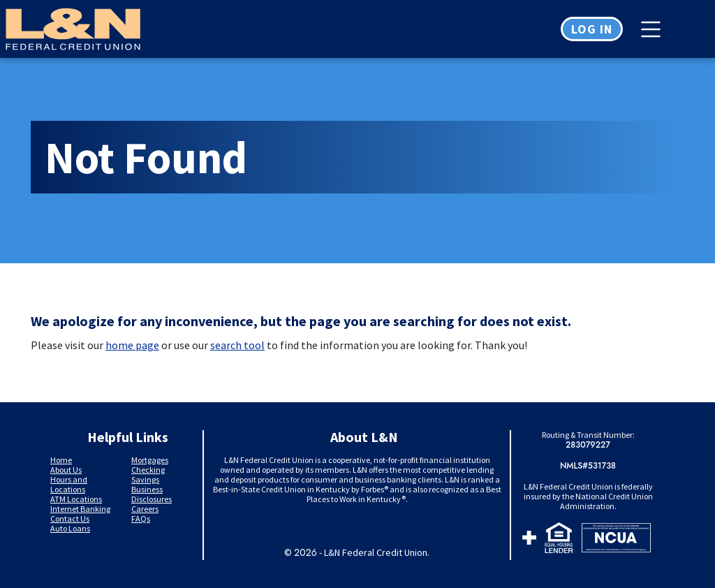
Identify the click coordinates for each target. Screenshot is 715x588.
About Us (66, 470)
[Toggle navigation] (654, 29)
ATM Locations (76, 499)
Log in (592, 29)
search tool (237, 345)
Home (61, 460)
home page (132, 345)
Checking (148, 470)
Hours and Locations (69, 484)
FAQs (141, 519)
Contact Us (70, 519)
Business (147, 489)
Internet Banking (80, 509)
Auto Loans (70, 528)
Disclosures (152, 499)
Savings (145, 479)
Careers (145, 509)
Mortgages (150, 460)
